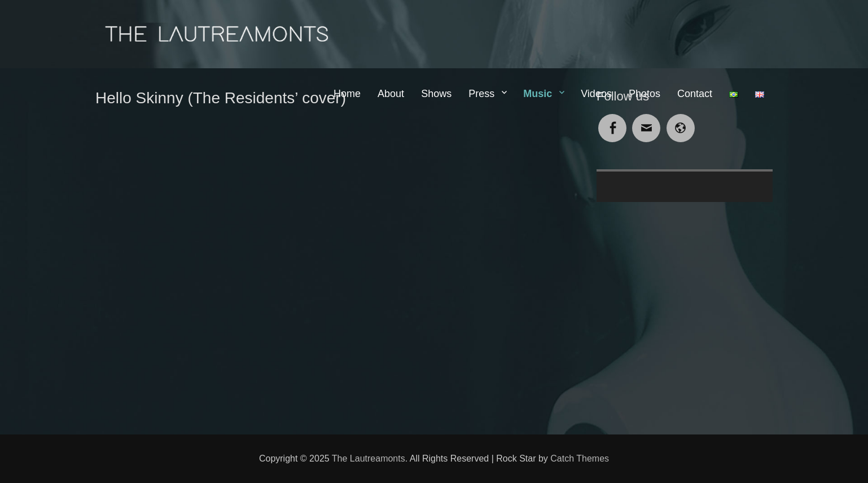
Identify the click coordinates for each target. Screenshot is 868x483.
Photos (645, 94)
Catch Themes (580, 458)
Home (347, 94)
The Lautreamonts (369, 458)
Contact (695, 94)
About (391, 94)
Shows (436, 94)
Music (538, 94)
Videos (596, 94)
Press (481, 94)
